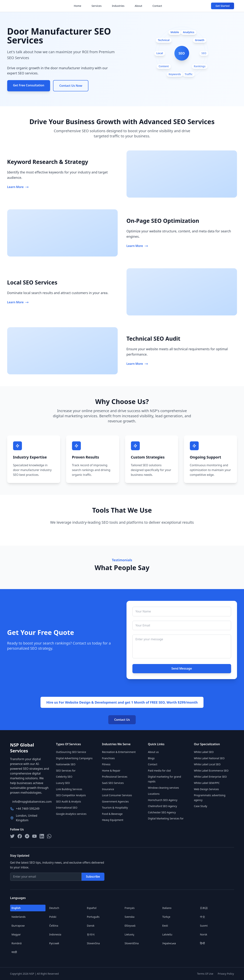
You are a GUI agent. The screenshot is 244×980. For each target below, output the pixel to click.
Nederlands (19, 917)
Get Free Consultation (29, 85)
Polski (53, 917)
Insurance (108, 789)
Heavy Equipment (113, 820)
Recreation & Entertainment (119, 752)
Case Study (201, 806)
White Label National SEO (209, 758)
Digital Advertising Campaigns (74, 758)
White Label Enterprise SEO (210, 777)
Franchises (108, 758)
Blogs (151, 758)
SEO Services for (66, 771)
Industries (118, 6)
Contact (157, 6)
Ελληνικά (130, 926)
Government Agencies (115, 801)
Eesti (165, 926)
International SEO (67, 808)
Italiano (167, 908)
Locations (154, 794)
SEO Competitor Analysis (71, 795)
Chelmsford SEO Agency (162, 806)
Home (78, 6)
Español (92, 908)
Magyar (16, 934)
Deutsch (54, 908)
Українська (169, 943)
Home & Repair (111, 771)
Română (17, 943)
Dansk (91, 926)
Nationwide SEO (66, 764)
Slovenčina (93, 943)
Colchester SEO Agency (162, 812)
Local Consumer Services (117, 795)
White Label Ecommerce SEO (211, 771)
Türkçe (166, 917)
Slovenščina (132, 943)
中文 (203, 917)
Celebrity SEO (64, 777)
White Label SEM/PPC (207, 783)
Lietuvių (129, 934)
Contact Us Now (71, 86)
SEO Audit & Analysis (69, 801)
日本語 (204, 908)
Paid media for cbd (159, 771)
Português (93, 917)
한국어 (91, 934)
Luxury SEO (63, 783)
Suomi (204, 926)
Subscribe (93, 877)
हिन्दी (202, 943)
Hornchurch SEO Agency (163, 800)
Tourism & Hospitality (115, 808)
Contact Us (122, 720)
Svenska (130, 917)
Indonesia (55, 934)
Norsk (204, 934)
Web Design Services (206, 789)
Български (18, 926)
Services (97, 6)
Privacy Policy (226, 974)
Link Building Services (69, 789)
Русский (54, 943)
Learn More (18, 187)
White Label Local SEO (207, 764)
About (139, 6)
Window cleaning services (163, 788)
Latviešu (167, 934)
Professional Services (115, 777)
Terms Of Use (205, 974)
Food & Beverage (112, 814)
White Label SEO (204, 752)
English (16, 908)
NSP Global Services (22, 748)
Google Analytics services (71, 814)
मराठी (14, 952)
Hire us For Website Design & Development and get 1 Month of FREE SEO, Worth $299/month (122, 702)
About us (153, 752)
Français (130, 908)
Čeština (54, 926)
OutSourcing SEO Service (71, 752)
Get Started (222, 6)
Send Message (182, 668)
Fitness (106, 764)
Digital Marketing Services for (166, 818)
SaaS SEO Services (113, 783)
